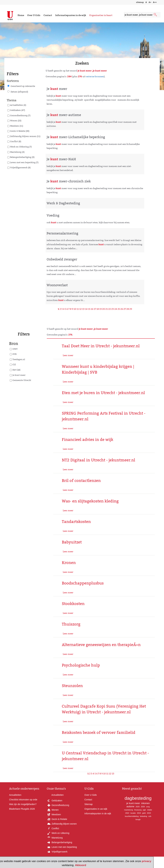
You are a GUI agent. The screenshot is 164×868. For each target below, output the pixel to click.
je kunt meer (133, 803)
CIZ (14, 364)
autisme (130, 806)
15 (89, 309)
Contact (48, 15)
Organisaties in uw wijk (96, 809)
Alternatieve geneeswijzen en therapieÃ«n (101, 645)
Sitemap (88, 804)
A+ (150, 2)
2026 (143, 807)
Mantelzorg (55, 838)
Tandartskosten (76, 522)
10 (75, 309)
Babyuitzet (72, 542)
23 (113, 309)
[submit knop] (156, 15)
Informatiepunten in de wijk (71, 15)
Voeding (53, 215)
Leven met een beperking (62, 847)
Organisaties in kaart (101, 15)
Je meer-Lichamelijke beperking (76, 137)
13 (83, 309)
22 (110, 309)
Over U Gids (34, 15)
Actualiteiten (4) (18, 105)
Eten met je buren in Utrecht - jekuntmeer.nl (103, 393)
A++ (155, 2)
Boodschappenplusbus (83, 583)
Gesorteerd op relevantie (23, 86)
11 (78, 309)
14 (86, 309)
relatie (149, 810)
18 (98, 309)
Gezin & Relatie (57, 819)
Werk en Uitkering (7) (21, 147)
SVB (14, 354)
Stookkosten (73, 604)
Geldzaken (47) (18, 110)
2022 (127, 813)
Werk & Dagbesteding (63, 203)
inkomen (146, 803)
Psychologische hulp (81, 665)
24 (116, 309)
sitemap (140, 2)
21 (107, 309)
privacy (147, 861)
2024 (139, 813)
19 (100, 309)
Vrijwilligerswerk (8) (20, 167)
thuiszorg (138, 810)
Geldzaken (55, 801)
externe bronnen (95, 76)
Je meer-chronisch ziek (69, 181)
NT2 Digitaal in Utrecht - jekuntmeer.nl (98, 460)
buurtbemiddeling (132, 816)
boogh (138, 819)
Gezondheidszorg (58, 805)
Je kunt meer (19, 375)
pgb (144, 810)
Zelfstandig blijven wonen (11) (25, 136)
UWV (15, 349)
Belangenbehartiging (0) (22, 157)
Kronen (69, 563)
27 (125, 309)
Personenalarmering (62, 233)
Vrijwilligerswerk (57, 852)
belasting (144, 816)
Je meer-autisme (64, 115)
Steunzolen (72, 686)
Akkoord (81, 865)
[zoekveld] (142, 15)
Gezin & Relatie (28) (20, 131)
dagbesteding (138, 798)
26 (122, 309)
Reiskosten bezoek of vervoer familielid (99, 732)
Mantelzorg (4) (17, 152)
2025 (138, 807)
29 (131, 309)
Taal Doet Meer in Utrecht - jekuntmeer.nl (101, 346)
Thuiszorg (71, 624)
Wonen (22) (16, 121)
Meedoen (54, 814)
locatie (133, 813)
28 (128, 309)
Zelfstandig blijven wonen (62, 824)
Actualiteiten (15, 795)
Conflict (53, 828)
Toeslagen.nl (19, 359)
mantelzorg (129, 810)
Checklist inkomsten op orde (23, 800)
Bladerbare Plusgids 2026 (22, 809)
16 (92, 309)
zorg (148, 807)
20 (104, 309)
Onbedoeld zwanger (62, 259)
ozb (150, 816)
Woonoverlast (57, 285)
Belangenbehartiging (59, 842)
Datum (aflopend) (19, 92)
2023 (149, 813)
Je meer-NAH (61, 159)
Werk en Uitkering (58, 833)
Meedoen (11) (17, 126)
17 (95, 309)
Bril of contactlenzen (81, 481)
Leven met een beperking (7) (24, 162)
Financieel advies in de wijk (88, 440)
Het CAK (16, 370)
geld (144, 813)
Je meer (57, 89)
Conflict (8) (16, 141)
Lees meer (68, 355)
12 (80, 309)
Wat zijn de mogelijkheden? (23, 804)
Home (21, 15)
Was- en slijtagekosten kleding (90, 501)
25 (119, 309)
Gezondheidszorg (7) (20, 115)
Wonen (53, 810)
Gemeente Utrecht (22, 380)
